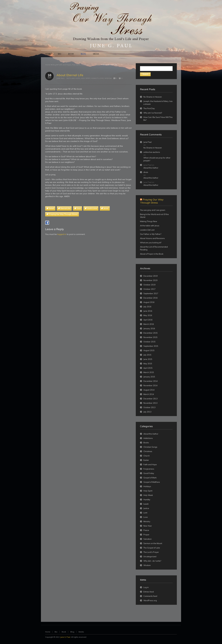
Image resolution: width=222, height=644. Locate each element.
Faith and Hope (64, 65)
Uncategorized (150, 557)
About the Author (151, 168)
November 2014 (150, 385)
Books (146, 443)
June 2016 (148, 311)
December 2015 (151, 333)
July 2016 (147, 307)
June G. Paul (65, 637)
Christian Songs (150, 447)
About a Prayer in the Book (152, 254)
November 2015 (150, 337)
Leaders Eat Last (147, 230)
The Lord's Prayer (151, 552)
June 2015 (148, 359)
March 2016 (149, 324)
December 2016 (151, 298)
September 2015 (151, 346)
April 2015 (148, 368)
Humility (84, 65)
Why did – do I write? (152, 561)
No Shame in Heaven (153, 97)
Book (64, 632)
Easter (146, 460)
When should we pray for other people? (157, 159)
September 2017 (151, 293)
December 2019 (151, 276)
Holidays (147, 486)
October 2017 (149, 289)
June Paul (61, 78)
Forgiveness (149, 469)
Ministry (147, 521)
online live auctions (152, 152)
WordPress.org (150, 600)
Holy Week (148, 495)
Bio (56, 632)
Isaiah (146, 504)
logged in (62, 234)
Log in (146, 587)
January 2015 (149, 377)
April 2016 (148, 320)
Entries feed (149, 592)
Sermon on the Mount (153, 543)
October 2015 (149, 342)
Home (48, 65)
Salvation (148, 539)
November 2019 (150, 280)
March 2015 (149, 372)
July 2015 (147, 355)
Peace (146, 530)
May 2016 (148, 315)
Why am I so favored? (153, 113)
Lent (145, 513)
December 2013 (151, 399)
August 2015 (149, 350)
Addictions (148, 438)
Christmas (148, 451)
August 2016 (149, 302)
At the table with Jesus (150, 226)
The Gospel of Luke (152, 548)
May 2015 (148, 364)
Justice (146, 508)
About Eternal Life (70, 75)
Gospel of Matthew (152, 482)
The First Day (149, 108)
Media (81, 632)
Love (90, 65)
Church (147, 456)
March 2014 (149, 394)
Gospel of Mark (150, 478)
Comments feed (150, 596)
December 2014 (151, 381)
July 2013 (147, 412)
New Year (148, 526)
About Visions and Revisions (152, 238)
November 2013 (150, 403)
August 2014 (149, 390)
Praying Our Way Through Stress (152, 201)
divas (146, 172)
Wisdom (97, 65)
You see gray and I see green (153, 210)
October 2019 (149, 285)
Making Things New (149, 221)
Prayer (146, 535)
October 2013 (149, 407)
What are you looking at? (151, 243)
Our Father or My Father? (151, 234)
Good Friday (149, 473)
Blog (54, 65)
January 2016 (149, 329)
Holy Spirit (76, 65)
